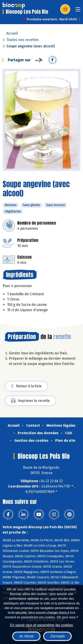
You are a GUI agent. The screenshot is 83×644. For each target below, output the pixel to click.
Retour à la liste (26, 386)
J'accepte (57, 636)
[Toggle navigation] (78, 11)
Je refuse (26, 636)
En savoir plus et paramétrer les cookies (41, 625)
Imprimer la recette (30, 401)
